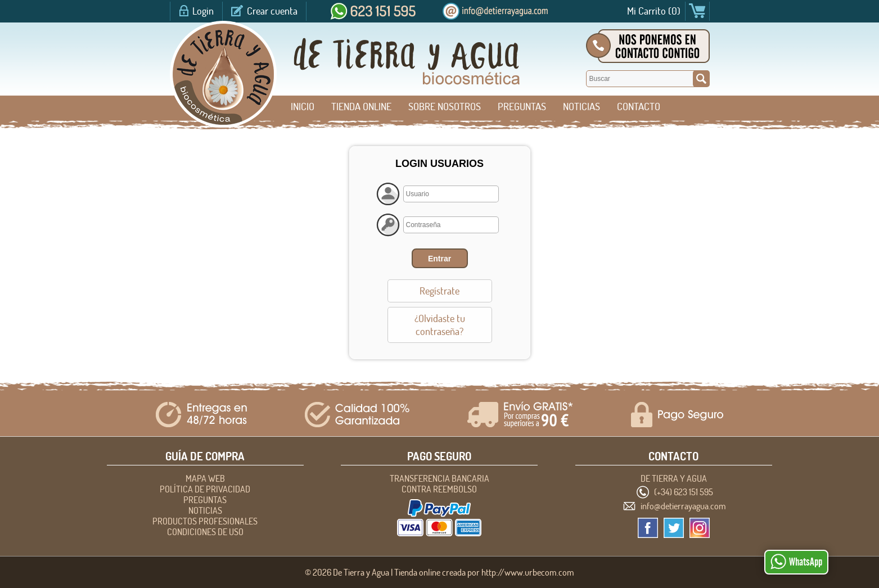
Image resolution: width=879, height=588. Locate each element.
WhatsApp (796, 562)
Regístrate (439, 291)
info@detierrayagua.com (683, 506)
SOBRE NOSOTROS (445, 107)
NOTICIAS (582, 107)
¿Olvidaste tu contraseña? (440, 325)
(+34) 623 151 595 (684, 492)
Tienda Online (361, 107)
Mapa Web (205, 478)
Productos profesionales (205, 521)
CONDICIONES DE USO (205, 532)
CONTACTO (639, 107)
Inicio (303, 107)
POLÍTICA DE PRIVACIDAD (205, 489)
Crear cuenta (272, 11)
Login (203, 11)
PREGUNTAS (522, 107)
